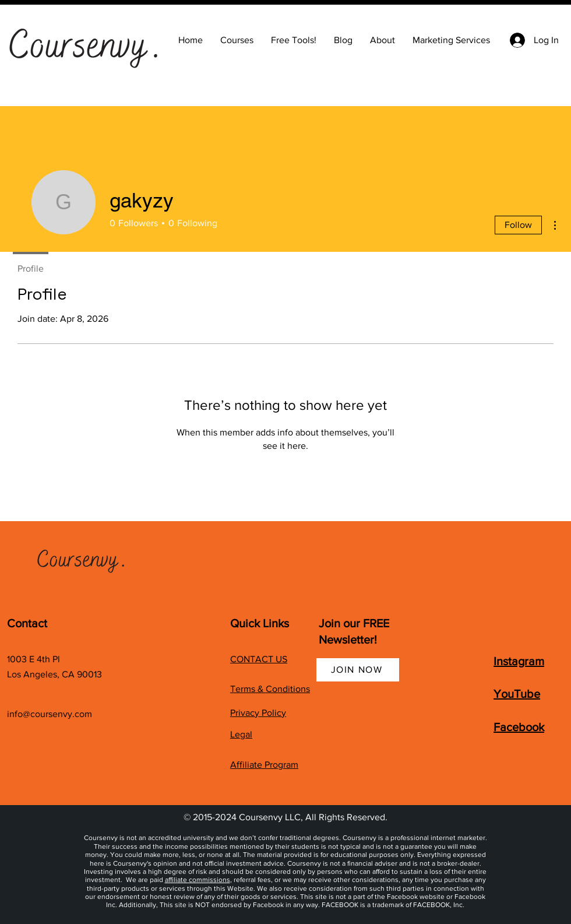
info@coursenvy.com (50, 714)
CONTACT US (259, 659)
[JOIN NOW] (358, 670)
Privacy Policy (258, 713)
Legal (241, 734)
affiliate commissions (198, 880)
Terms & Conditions (270, 689)
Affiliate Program (264, 765)
